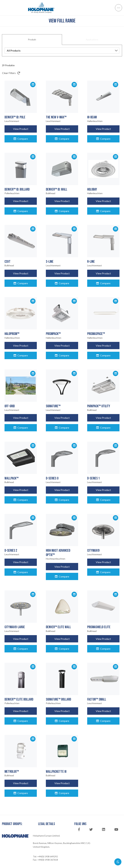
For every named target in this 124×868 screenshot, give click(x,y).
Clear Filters (11, 73)
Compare (21, 139)
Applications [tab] (92, 39)
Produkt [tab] (32, 39)
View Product (21, 129)
